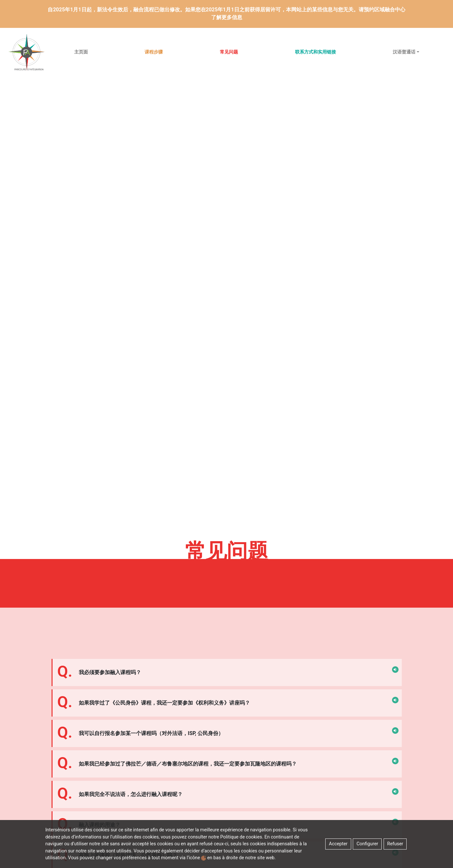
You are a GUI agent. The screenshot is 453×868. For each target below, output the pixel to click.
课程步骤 (154, 52)
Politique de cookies (241, 837)
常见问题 (229, 52)
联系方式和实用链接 (316, 52)
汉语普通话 (404, 52)
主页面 (81, 52)
